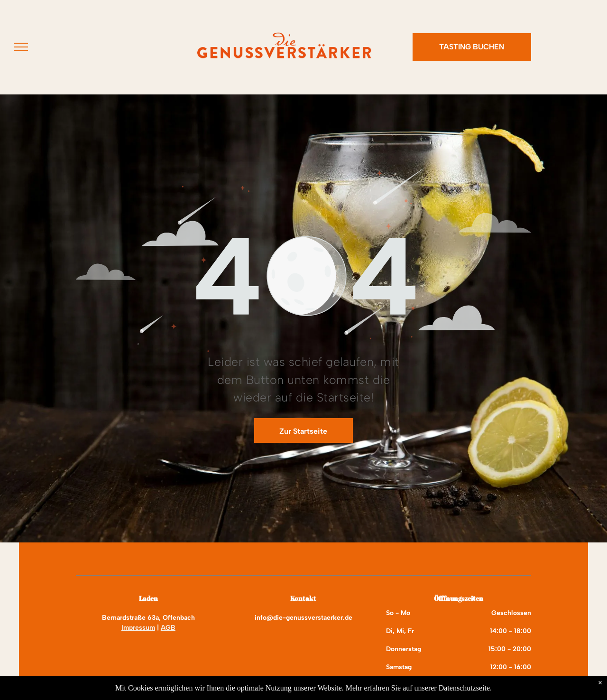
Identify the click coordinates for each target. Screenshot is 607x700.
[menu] (21, 47)
